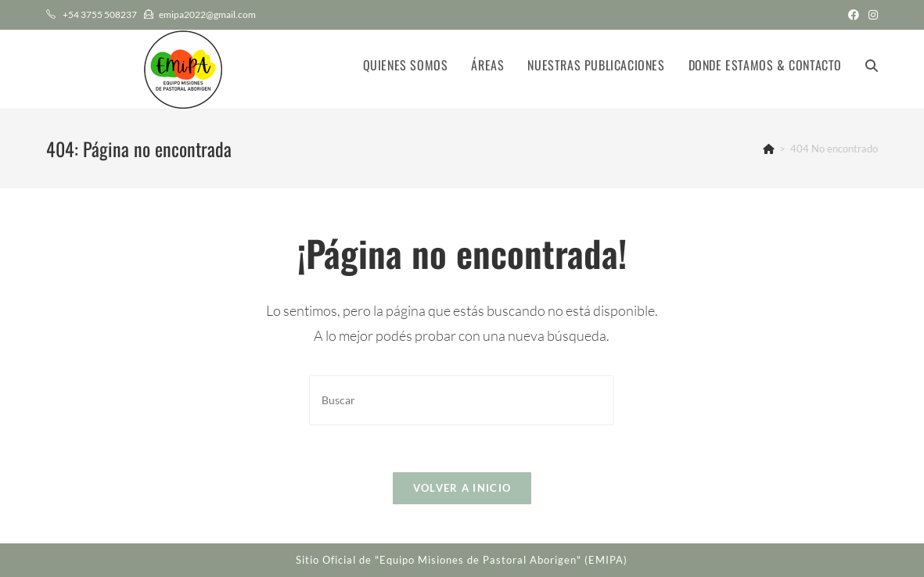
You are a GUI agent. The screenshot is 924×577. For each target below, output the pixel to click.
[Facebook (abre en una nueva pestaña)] (854, 15)
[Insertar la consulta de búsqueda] (462, 400)
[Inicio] (769, 149)
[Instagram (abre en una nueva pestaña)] (871, 15)
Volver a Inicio (462, 488)
